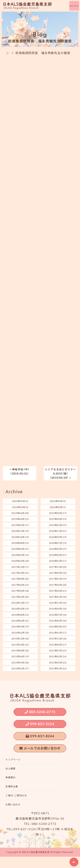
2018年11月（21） (58, 531)
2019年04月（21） (20, 519)
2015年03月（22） (58, 662)
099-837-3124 (42, 726)
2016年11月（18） (58, 603)
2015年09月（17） (58, 645)
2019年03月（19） (58, 519)
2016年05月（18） (58, 621)
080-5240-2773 (42, 712)
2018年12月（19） (20, 531)
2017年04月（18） (20, 591)
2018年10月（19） (20, 537)
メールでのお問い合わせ (42, 756)
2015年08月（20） (20, 650)
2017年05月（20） (58, 585)
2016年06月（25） (20, 621)
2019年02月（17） (20, 525)
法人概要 (12, 780)
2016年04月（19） (20, 626)
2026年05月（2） (20, 501)
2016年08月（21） (20, 615)
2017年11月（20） (58, 567)
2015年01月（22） (58, 668)
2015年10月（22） (20, 645)
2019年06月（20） (20, 513)
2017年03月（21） (58, 591)
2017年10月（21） (20, 573)
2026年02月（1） (58, 507)
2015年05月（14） (58, 656)
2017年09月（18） (58, 573)
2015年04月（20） (20, 662)
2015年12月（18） (20, 638)
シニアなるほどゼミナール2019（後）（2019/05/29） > (60, 473)
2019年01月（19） (58, 525)
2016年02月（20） (20, 633)
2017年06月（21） (20, 585)
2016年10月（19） (20, 609)
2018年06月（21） (20, 549)
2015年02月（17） (20, 668)
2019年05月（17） (58, 513)
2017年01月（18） (58, 597)
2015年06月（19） (20, 656)
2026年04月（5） (58, 501)
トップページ (15, 771)
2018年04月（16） (20, 555)
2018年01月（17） (58, 561)
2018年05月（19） (58, 549)
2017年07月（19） (58, 579)
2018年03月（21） (58, 555)
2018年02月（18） (20, 561)
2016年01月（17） (58, 633)
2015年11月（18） (58, 638)
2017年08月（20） (20, 579)
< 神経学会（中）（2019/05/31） (20, 471)
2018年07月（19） (58, 543)
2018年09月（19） (58, 537)
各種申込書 (13, 798)
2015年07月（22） (58, 650)
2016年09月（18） (58, 609)
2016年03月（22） (58, 626)
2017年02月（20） (20, 597)
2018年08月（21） (20, 543)
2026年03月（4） (20, 507)
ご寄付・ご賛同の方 (18, 807)
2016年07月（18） (58, 615)
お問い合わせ (15, 816)
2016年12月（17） (20, 603)
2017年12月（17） (20, 567)
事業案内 (12, 789)
